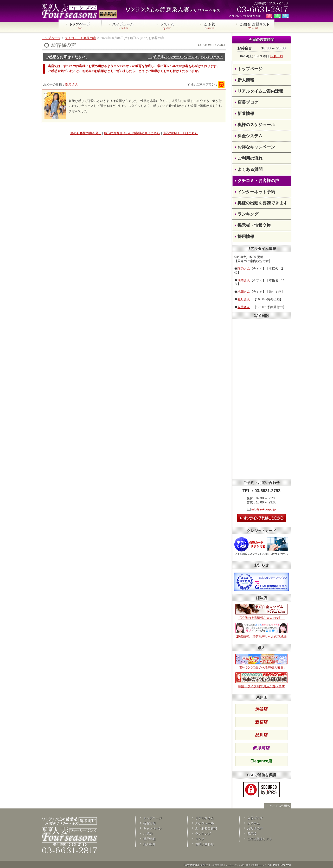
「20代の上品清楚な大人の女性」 (261, 612)
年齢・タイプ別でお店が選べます (261, 680)
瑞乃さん (244, 269)
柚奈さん (244, 280)
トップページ (51, 38)
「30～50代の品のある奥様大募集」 (261, 662)
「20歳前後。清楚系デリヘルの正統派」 (261, 631)
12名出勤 (276, 56)
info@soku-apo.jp (264, 509)
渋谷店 (261, 709)
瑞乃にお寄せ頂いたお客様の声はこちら (132, 133)
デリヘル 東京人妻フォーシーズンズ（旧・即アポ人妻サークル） (236, 865)
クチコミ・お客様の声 (80, 38)
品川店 (261, 735)
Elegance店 (261, 761)
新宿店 (261, 722)
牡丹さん (244, 299)
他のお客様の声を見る (86, 133)
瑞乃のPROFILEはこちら (180, 133)
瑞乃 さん (72, 85)
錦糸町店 (261, 748)
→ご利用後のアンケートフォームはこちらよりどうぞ (185, 57)
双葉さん (244, 307)
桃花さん (244, 292)
